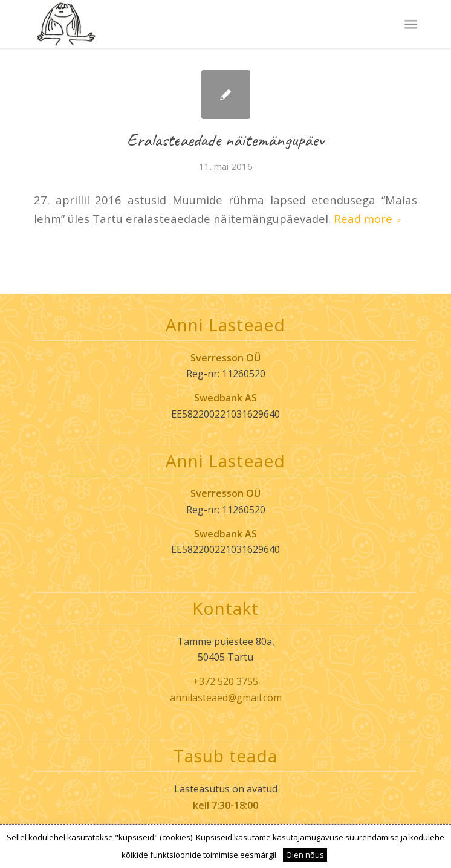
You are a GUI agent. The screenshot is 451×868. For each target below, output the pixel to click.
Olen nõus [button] (305, 855)
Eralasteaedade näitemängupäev (225, 140)
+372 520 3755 (225, 681)
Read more (369, 219)
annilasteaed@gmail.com (226, 698)
